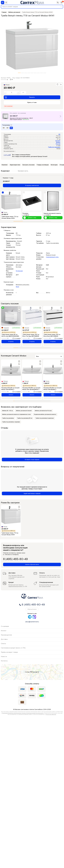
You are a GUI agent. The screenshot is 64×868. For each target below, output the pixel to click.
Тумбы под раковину (8, 418)
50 (4, 128)
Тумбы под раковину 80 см (25, 418)
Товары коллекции (43, 165)
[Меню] (3, 2)
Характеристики (15, 165)
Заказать (20, 97)
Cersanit (58, 141)
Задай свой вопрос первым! (32, 493)
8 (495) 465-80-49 (15, 559)
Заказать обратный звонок (32, 564)
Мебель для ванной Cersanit (24, 411)
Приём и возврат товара (9, 652)
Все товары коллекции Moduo (21, 155)
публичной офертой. (51, 714)
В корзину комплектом (32, 185)
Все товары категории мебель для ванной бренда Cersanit (30, 157)
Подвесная (19, 271)
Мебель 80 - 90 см (7, 411)
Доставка (4, 639)
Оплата (3, 644)
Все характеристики (10, 151)
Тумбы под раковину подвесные (45, 418)
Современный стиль (52, 257)
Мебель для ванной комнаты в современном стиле (16, 414)
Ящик (17, 287)
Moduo (58, 142)
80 (59, 134)
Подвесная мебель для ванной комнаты (45, 414)
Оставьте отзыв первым (32, 460)
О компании (5, 626)
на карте (36, 672)
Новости (4, 657)
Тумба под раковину (54, 147)
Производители (6, 635)
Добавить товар (30, 218)
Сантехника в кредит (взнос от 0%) (13, 648)
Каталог (4, 631)
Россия (58, 144)
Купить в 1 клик (32, 103)
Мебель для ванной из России (43, 411)
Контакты (4, 661)
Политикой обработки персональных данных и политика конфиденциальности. (23, 713)
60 (8, 128)
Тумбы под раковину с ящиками (11, 422)
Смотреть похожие (28, 165)
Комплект (5, 165)
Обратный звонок (32, 609)
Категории (54, 165)
